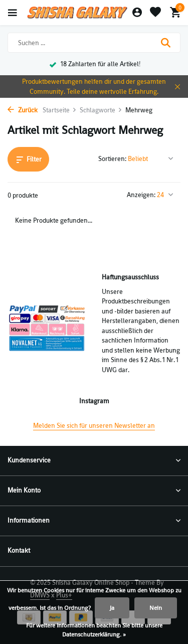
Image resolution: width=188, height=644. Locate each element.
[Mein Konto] (137, 13)
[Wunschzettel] (155, 13)
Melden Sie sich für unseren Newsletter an (94, 426)
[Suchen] (94, 43)
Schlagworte (101, 110)
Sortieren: (112, 159)
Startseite (60, 110)
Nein (156, 608)
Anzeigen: (141, 195)
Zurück (23, 110)
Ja (112, 608)
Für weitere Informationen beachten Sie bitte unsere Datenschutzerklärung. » (94, 630)
